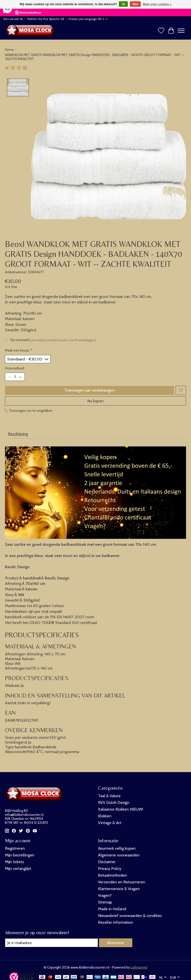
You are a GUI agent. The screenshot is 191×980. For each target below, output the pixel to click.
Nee (135, 4)
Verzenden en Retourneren (122, 882)
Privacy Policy (110, 869)
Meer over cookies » (157, 4)
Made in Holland (112, 909)
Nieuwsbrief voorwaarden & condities (130, 916)
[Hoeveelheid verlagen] (10, 377)
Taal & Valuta (109, 796)
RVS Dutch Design (114, 803)
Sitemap (105, 902)
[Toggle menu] (181, 31)
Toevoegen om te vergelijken (28, 411)
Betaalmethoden (113, 875)
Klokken (105, 816)
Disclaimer (107, 862)
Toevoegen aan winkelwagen (90, 390)
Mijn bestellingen (20, 855)
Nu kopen (95, 401)
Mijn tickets (15, 862)
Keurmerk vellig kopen (117, 848)
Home (9, 50)
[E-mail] (51, 943)
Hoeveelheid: (15, 368)
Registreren (15, 848)
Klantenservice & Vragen (119, 889)
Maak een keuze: (19, 350)
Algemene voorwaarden (119, 855)
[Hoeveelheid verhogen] (20, 377)
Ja (123, 4)
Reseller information (116, 922)
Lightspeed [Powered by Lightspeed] (139, 967)
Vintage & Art (110, 823)
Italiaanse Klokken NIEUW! (120, 809)
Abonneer (116, 943)
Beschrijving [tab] (18, 434)
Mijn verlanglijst (18, 869)
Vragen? (105, 895)
